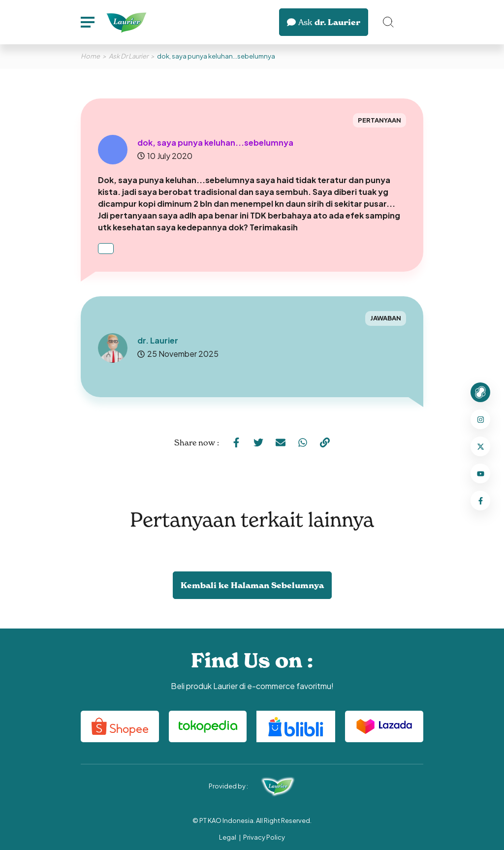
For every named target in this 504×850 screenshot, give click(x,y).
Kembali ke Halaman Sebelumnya (252, 585)
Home (90, 56)
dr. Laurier (324, 22)
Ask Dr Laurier (128, 56)
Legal (228, 837)
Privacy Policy (264, 837)
